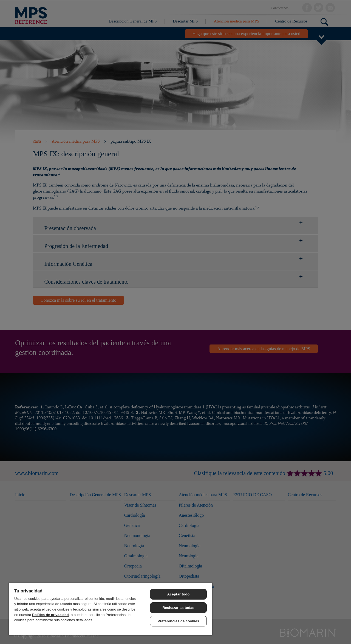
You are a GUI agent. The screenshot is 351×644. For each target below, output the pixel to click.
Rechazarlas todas (178, 608)
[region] (111, 609)
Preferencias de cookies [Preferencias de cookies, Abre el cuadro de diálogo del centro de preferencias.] (179, 621)
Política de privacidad (50, 615)
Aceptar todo (179, 594)
